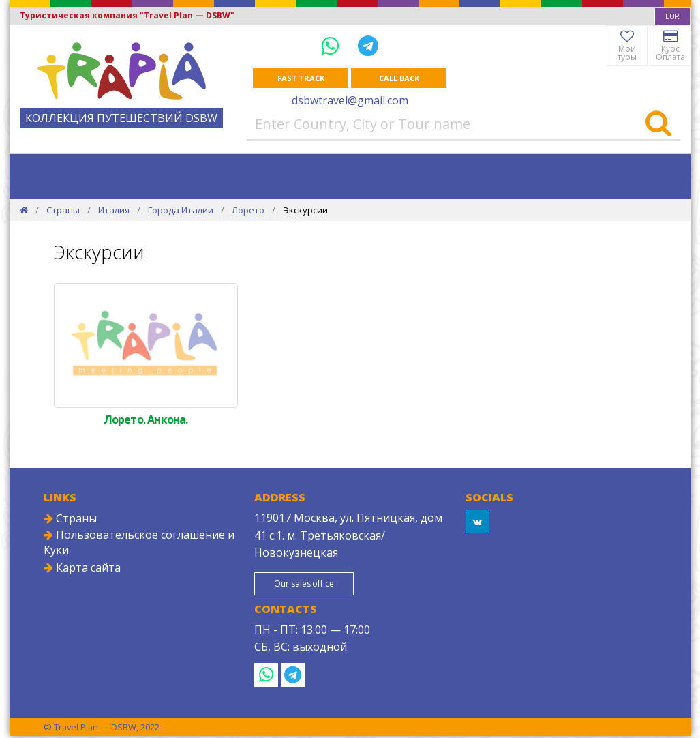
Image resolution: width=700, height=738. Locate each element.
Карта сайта (82, 568)
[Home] (24, 211)
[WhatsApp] (333, 45)
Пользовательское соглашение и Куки (139, 543)
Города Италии (181, 211)
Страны (63, 211)
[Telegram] (368, 45)
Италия (114, 211)
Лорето (248, 211)
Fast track (301, 78)
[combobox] (672, 16)
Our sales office (311, 585)
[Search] (658, 125)
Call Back (399, 78)
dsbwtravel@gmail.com (350, 101)
